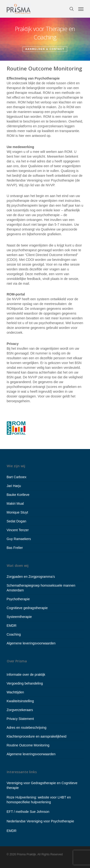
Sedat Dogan (17, 521)
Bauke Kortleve (18, 495)
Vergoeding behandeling (25, 683)
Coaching (14, 634)
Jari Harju (14, 486)
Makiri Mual (15, 504)
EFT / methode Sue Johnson (28, 812)
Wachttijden (15, 692)
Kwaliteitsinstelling (20, 701)
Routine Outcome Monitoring (28, 745)
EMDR (12, 626)
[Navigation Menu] (81, 9)
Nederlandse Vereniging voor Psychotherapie (40, 821)
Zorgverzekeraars (20, 710)
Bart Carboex (17, 477)
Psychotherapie (18, 599)
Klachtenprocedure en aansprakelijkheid (37, 736)
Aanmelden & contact (45, 49)
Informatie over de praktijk (26, 675)
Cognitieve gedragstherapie (27, 608)
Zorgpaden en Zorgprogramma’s (31, 577)
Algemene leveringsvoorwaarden (31, 643)
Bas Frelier (15, 548)
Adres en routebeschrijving (27, 728)
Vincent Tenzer (18, 530)
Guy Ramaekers (19, 539)
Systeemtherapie (19, 617)
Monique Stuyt (18, 512)
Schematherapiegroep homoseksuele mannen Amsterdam (41, 588)
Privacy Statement (20, 719)
